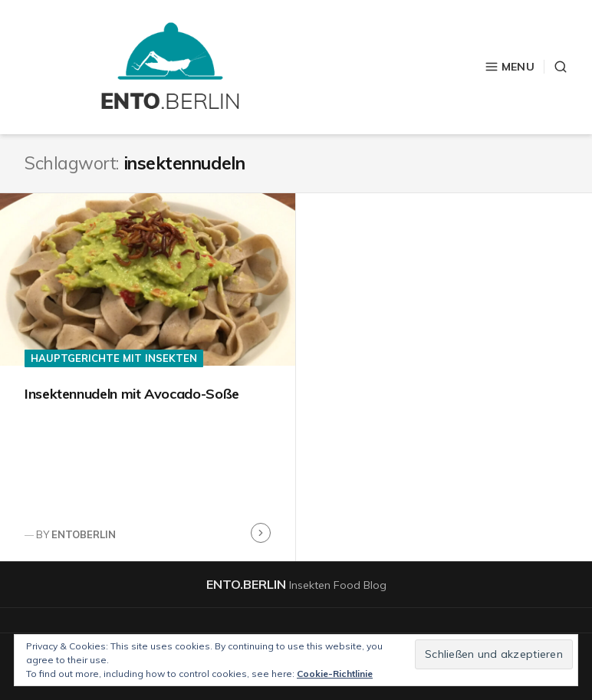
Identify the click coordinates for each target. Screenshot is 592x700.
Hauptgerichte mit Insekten (114, 358)
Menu (510, 67)
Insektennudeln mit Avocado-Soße (132, 394)
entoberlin (84, 534)
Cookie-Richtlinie (335, 674)
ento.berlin (246, 584)
